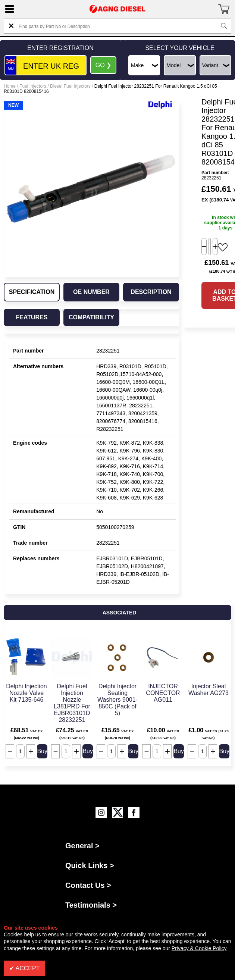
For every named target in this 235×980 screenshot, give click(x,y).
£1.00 (209, 733)
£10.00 (163, 733)
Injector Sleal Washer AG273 (209, 690)
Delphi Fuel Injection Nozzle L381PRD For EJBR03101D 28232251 (72, 703)
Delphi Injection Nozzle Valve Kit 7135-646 (26, 693)
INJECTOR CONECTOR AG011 (163, 693)
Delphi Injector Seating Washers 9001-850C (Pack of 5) (117, 700)
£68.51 (27, 733)
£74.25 (72, 733)
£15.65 (118, 733)
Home (10, 86)
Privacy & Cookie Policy (199, 948)
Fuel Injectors (33, 86)
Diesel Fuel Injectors (70, 86)
